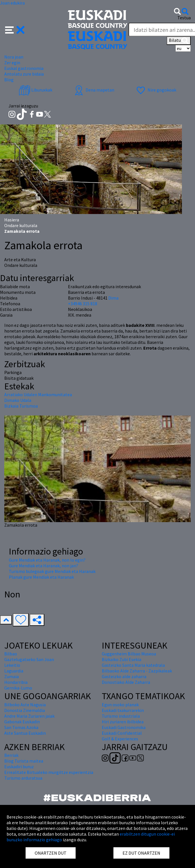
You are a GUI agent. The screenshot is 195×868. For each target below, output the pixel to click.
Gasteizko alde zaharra (124, 676)
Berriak (11, 755)
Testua (184, 18)
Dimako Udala (18, 400)
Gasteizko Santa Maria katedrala (133, 665)
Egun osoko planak (120, 705)
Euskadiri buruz (19, 767)
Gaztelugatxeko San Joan (29, 659)
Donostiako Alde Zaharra (126, 682)
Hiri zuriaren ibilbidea (123, 722)
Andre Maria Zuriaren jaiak (29, 716)
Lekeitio (12, 665)
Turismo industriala (121, 716)
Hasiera (12, 220)
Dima (113, 298)
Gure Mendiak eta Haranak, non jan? (43, 566)
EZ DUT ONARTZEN (141, 853)
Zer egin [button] (12, 63)
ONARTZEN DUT (51, 853)
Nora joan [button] (14, 57)
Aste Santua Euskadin (25, 733)
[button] (15, 29)
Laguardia (14, 671)
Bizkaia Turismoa (21, 406)
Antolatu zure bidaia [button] (24, 74)
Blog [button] (9, 80)
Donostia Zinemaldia (25, 710)
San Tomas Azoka (21, 727)
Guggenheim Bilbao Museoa (129, 654)
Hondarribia (16, 682)
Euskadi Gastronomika (124, 727)
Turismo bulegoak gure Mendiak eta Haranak (52, 571)
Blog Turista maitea (24, 761)
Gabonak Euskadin (22, 722)
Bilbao (11, 654)
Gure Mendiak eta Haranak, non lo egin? (47, 560)
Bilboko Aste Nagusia (25, 705)
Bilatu (179, 41)
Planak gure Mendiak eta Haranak (41, 577)
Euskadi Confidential (122, 733)
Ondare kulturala (21, 225)
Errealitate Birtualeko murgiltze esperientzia (49, 772)
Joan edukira (12, 3)
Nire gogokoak (156, 90)
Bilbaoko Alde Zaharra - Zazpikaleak (137, 671)
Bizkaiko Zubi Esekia (122, 659)
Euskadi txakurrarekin (123, 710)
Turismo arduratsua (23, 778)
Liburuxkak (36, 90)
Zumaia (12, 676)
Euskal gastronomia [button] (24, 68)
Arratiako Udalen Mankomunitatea (38, 394)
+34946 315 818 (83, 304)
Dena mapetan (94, 90)
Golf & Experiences (120, 739)
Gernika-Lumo (18, 688)
